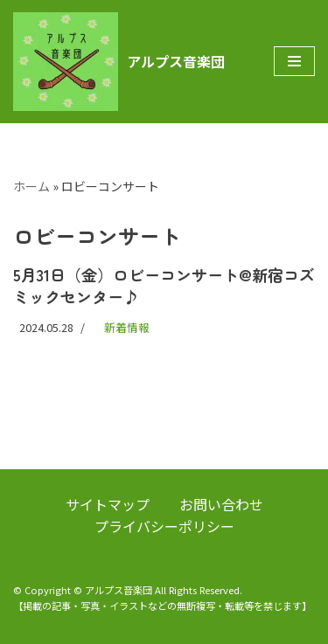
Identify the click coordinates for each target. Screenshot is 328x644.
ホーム (31, 186)
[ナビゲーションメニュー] (294, 61)
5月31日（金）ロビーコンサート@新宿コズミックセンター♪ (164, 285)
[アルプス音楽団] (119, 62)
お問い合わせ (221, 504)
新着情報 (127, 327)
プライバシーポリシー (164, 526)
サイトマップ (108, 504)
